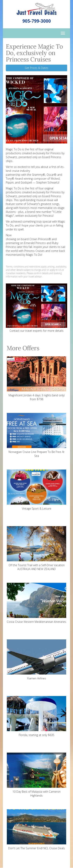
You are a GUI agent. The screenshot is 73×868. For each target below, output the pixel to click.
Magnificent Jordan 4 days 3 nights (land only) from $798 (36, 379)
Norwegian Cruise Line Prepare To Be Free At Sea (36, 435)
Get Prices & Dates (36, 68)
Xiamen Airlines (36, 660)
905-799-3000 (37, 21)
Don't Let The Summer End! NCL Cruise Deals (36, 830)
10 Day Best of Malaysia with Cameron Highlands (36, 775)
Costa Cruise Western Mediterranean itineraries (36, 603)
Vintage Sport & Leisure (36, 490)
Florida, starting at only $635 (36, 716)
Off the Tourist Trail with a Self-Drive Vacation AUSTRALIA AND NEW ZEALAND (36, 549)
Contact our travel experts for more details (36, 331)
